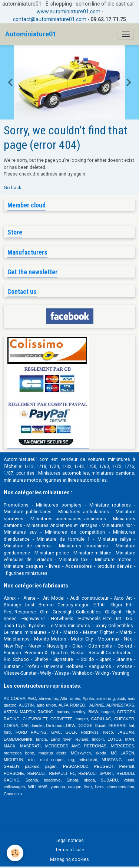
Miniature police (52, 553)
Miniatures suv (20, 532)
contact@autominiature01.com (50, 19)
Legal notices (70, 841)
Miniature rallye (114, 539)
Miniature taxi (73, 560)
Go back (12, 188)
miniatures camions (113, 473)
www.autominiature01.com (69, 12)
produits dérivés (115, 566)
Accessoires (79, 566)
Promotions (16, 505)
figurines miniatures (26, 573)
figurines (52, 480)
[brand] (31, 34)
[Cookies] (15, 853)
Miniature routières (110, 505)
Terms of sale (70, 850)
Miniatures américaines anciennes (68, 519)
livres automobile (86, 480)
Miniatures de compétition (75, 532)
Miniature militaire (92, 553)
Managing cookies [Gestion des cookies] (69, 859)
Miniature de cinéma (27, 546)
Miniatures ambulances (84, 512)
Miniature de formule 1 (63, 539)
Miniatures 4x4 (117, 525)
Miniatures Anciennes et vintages (62, 525)
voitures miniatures (109, 459)
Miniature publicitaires (28, 512)
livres (54, 566)
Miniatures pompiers (59, 505)
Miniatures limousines (83, 546)
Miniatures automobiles (64, 473)
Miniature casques (24, 566)
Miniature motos (113, 560)
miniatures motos (22, 480)
